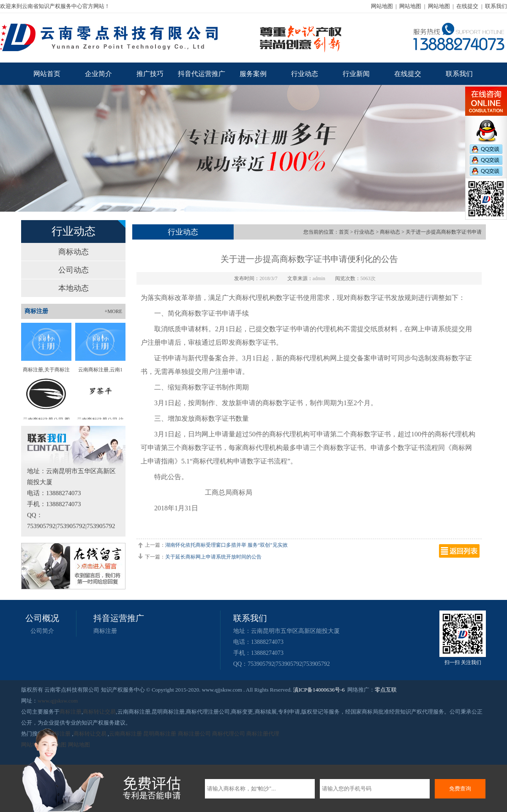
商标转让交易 (99, 712)
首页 (344, 232)
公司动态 (74, 270)
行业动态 (305, 74)
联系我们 (496, 6)
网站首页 (47, 74)
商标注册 (105, 631)
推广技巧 (150, 74)
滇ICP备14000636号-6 (319, 690)
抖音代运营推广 (202, 74)
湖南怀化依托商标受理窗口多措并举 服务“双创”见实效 (226, 545)
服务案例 (253, 74)
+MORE (113, 311)
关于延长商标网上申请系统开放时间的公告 (213, 557)
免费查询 (460, 789)
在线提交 (467, 6)
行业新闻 (356, 74)
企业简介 (98, 74)
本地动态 (74, 288)
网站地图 (382, 6)
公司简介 (42, 631)
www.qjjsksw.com (58, 701)
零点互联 (386, 690)
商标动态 (74, 252)
